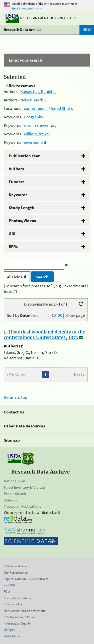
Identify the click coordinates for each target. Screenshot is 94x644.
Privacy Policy (13, 604)
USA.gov (9, 630)
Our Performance (16, 573)
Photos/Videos (22, 221)
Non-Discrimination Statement (24, 611)
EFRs (13, 246)
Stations (10, 500)
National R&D (14, 481)
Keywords (18, 195)
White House (12, 636)
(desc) (34, 315)
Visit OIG (9, 585)
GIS (12, 234)
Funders (17, 182)
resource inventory (40, 125)
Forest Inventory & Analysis (25, 487)
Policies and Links (16, 566)
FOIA (7, 592)
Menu (87, 30)
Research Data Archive (23, 30)
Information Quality (17, 623)
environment (35, 142)
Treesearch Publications (22, 506)
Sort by (23, 315)
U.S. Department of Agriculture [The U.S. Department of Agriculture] (41, 18)
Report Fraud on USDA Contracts (26, 579)
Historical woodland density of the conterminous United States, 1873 (44, 335)
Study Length (22, 208)
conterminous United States (48, 108)
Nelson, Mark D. (34, 100)
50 (67, 315)
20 (60, 315)
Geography (33, 117)
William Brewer (37, 134)
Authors (16, 169)
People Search (15, 494)
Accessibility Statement (19, 598)
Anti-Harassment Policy (19, 617)
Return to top (15, 397)
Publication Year (24, 156)
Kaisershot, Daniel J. (38, 91)
